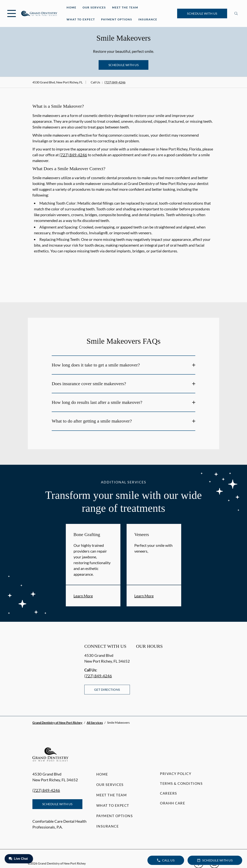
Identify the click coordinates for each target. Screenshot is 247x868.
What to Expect (81, 19)
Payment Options (117, 19)
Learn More (83, 596)
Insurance (148, 19)
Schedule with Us (202, 13)
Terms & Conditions (181, 783)
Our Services (94, 7)
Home (71, 7)
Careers (169, 793)
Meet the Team (125, 7)
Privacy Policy (176, 774)
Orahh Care (173, 803)
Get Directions (107, 689)
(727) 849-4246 (115, 82)
